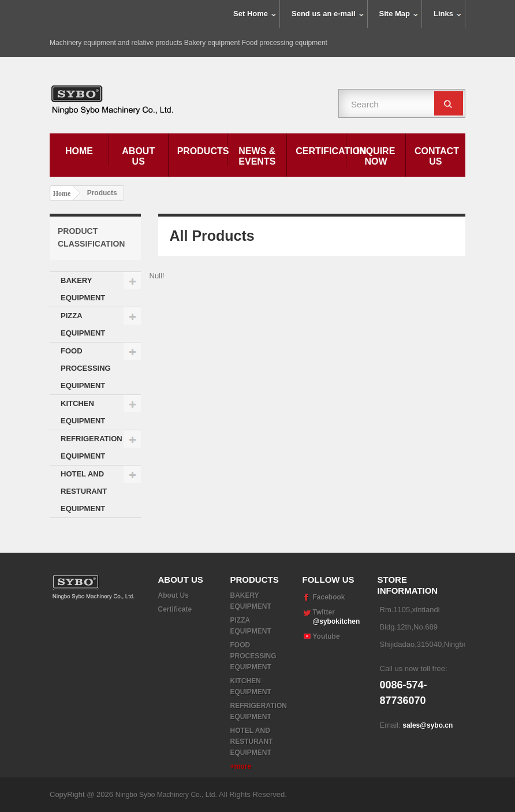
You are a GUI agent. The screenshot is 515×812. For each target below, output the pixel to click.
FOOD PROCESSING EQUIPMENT (86, 368)
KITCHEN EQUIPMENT (83, 412)
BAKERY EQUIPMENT (83, 289)
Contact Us (437, 156)
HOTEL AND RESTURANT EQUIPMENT (84, 491)
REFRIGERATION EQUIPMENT (92, 447)
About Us (138, 156)
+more (241, 766)
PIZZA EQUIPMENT (83, 324)
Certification (321, 151)
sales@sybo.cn (428, 725)
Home (79, 151)
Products (202, 151)
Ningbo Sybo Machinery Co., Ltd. (167, 795)
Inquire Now (376, 156)
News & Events (257, 156)
